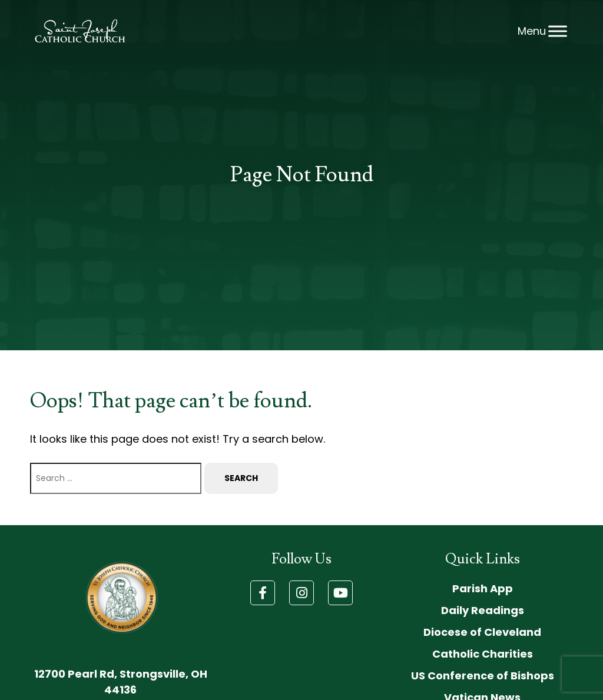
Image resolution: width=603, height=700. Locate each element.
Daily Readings (483, 610)
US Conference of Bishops (483, 676)
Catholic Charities (483, 654)
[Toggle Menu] (558, 31)
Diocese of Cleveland (482, 632)
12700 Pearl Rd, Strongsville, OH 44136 (121, 682)
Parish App (483, 588)
